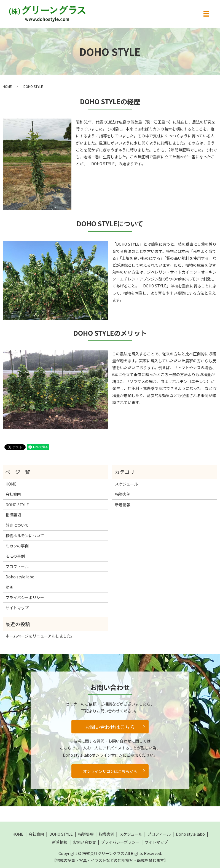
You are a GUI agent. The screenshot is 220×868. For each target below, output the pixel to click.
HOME (7, 86)
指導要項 (13, 515)
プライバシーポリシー (25, 597)
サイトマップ (17, 608)
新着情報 (123, 505)
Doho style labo (20, 577)
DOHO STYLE (17, 505)
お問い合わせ (84, 842)
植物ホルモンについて (25, 536)
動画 (9, 587)
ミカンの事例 (17, 546)
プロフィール (17, 567)
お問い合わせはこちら (110, 727)
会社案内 (13, 494)
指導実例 (123, 494)
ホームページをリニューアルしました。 (40, 636)
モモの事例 (15, 556)
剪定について (17, 525)
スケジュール (126, 484)
